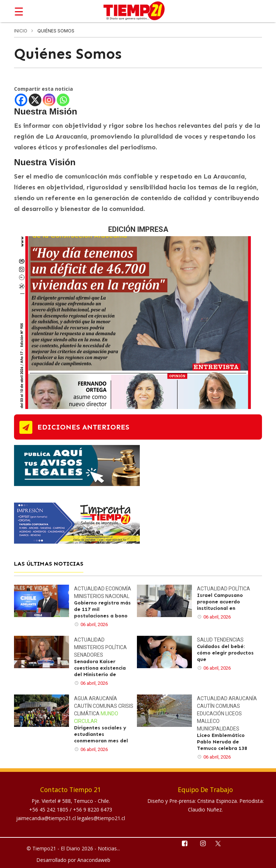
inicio (21, 31)
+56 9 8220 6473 (93, 809)
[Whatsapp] (63, 100)
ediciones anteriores (83, 427)
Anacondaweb (94, 860)
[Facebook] (21, 100)
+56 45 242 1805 (49, 809)
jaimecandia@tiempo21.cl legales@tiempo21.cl (71, 818)
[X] (35, 100)
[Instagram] (49, 100)
